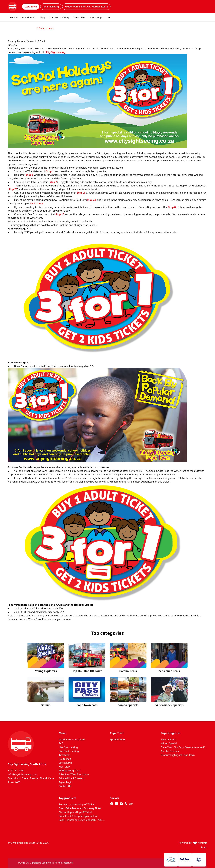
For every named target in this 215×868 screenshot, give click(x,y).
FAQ (43, 17)
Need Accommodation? (23, 17)
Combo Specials (170, 751)
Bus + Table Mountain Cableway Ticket (80, 808)
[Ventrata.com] (200, 843)
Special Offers (118, 739)
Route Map (96, 17)
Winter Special (169, 743)
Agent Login (66, 782)
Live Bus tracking (59, 17)
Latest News (66, 763)
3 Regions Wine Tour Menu (74, 774)
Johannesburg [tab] (51, 7)
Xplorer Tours (168, 739)
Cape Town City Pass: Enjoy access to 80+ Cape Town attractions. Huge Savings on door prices (184, 747)
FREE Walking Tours (70, 771)
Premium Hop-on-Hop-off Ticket (77, 804)
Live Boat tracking (69, 751)
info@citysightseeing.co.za (23, 774)
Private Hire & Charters (72, 778)
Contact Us (65, 786)
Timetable (79, 17)
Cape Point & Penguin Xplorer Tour (78, 816)
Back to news (45, 28)
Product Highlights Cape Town (178, 755)
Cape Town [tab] (31, 7)
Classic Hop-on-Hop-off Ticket (75, 812)
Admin (204, 847)
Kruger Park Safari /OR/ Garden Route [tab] (86, 7)
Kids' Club (64, 767)
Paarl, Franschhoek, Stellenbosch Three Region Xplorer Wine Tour (82, 820)
